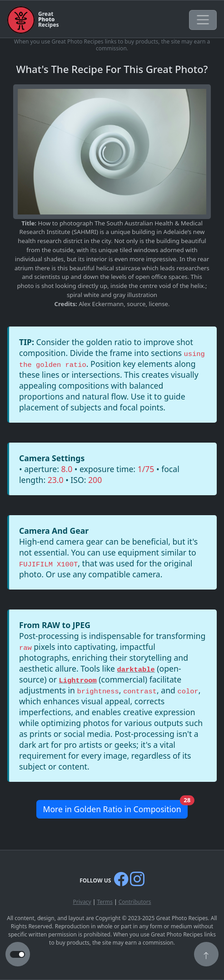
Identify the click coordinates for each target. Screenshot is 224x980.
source (136, 304)
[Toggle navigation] (203, 20)
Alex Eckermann (101, 304)
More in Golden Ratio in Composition (115, 807)
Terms (105, 902)
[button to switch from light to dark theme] (17, 955)
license (159, 304)
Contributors (135, 902)
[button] (206, 955)
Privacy (82, 902)
